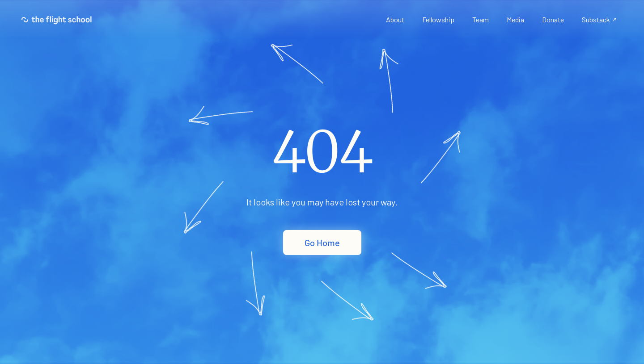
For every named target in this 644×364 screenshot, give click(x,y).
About (395, 19)
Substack (596, 19)
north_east (614, 20)
